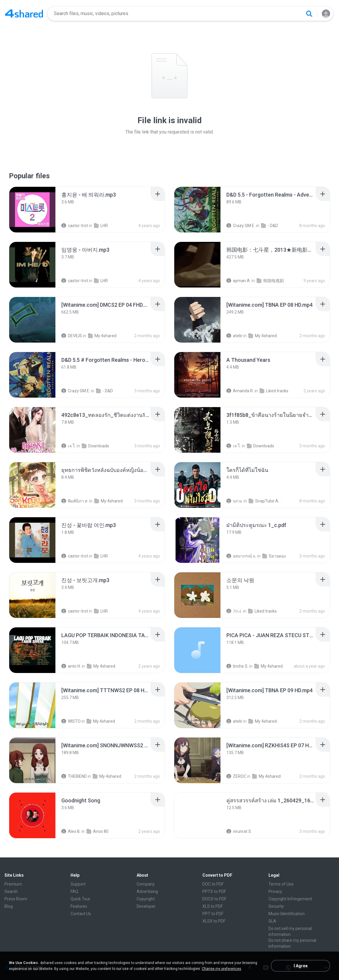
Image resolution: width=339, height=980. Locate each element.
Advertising (147, 891)
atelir (234, 336)
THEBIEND (74, 776)
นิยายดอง (274, 556)
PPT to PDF (213, 914)
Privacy (275, 891)
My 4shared (102, 336)
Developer (146, 906)
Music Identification (287, 914)
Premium (13, 884)
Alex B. (71, 831)
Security (276, 906)
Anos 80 (97, 831)
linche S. (237, 666)
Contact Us (81, 914)
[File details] (32, 210)
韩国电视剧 (270, 281)
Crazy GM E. (241, 226)
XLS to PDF (213, 906)
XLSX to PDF (214, 921)
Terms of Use (281, 884)
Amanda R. (240, 391)
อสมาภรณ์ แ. (241, 556)
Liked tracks (274, 391)
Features (79, 906)
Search (11, 891)
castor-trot (75, 226)
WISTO (71, 721)
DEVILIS (72, 336)
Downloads (95, 446)
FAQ (74, 891)
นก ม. (235, 501)
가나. (234, 611)
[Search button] (309, 14)
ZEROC (236, 776)
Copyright (146, 899)
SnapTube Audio (265, 501)
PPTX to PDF (214, 891)
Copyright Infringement (290, 899)
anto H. (71, 666)
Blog (9, 906)
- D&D (270, 226)
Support (78, 884)
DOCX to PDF (214, 899)
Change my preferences (222, 969)
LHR (101, 226)
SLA (272, 921)
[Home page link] (24, 14)
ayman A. (239, 281)
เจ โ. (69, 446)
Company (146, 884)
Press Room (16, 899)
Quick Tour (80, 899)
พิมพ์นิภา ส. (75, 501)
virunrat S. (239, 831)
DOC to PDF (213, 884)
